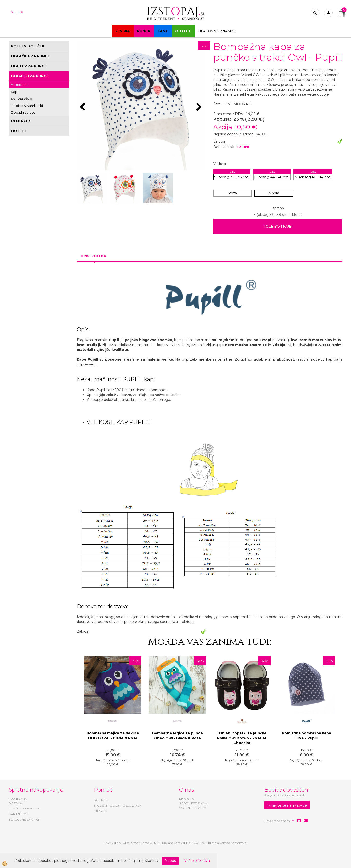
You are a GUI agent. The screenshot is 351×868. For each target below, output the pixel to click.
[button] (200, 107)
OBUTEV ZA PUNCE (29, 66)
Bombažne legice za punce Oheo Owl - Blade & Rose (177, 736)
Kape (15, 92)
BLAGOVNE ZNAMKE (24, 820)
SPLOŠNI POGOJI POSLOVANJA (118, 805)
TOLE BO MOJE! (278, 227)
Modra (274, 193)
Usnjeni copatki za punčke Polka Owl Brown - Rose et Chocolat (242, 738)
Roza (233, 193)
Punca (144, 31)
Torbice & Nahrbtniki (27, 106)
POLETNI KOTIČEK (28, 46)
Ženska (123, 31)
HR (21, 12)
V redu (171, 861)
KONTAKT (101, 800)
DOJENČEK (21, 121)
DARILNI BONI (19, 814)
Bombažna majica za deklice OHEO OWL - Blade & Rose (113, 736)
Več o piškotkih (197, 861)
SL (13, 12)
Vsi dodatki (20, 85)
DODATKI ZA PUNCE (30, 76)
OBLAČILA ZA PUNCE (30, 56)
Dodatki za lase (23, 112)
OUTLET (183, 31)
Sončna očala (22, 99)
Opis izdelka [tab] (93, 256)
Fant (163, 31)
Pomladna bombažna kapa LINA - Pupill (307, 736)
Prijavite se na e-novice (287, 805)
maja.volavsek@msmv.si (229, 843)
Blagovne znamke (217, 31)
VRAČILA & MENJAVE (24, 808)
